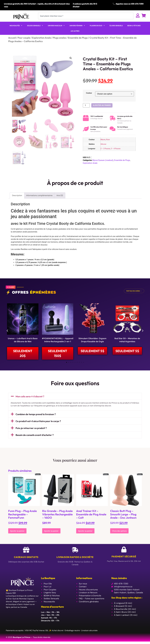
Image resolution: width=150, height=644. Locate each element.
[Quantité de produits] (86, 105)
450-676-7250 (137, 4)
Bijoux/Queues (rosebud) (103, 160)
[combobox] (86, 16)
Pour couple (24, 38)
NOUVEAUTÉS (16, 26)
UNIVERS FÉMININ (77, 26)
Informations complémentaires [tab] (39, 195)
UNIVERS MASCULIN (56, 26)
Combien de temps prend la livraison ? (36, 415)
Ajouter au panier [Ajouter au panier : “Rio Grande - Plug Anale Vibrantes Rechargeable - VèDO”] (51, 532)
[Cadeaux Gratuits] (26, 551)
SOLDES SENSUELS (35, 26)
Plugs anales (59, 38)
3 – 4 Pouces (116, 149)
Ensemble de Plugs (78, 38)
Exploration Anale (42, 38)
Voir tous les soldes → (134, 291)
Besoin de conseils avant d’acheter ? (35, 436)
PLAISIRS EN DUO (97, 26)
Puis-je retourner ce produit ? (31, 429)
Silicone (103, 144)
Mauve (103, 140)
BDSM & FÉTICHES (134, 26)
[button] (71, 58)
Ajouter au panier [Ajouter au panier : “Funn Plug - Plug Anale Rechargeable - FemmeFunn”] (17, 532)
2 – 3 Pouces (105, 149)
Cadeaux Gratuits (26, 558)
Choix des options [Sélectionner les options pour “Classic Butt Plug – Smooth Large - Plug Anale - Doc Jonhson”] (119, 532)
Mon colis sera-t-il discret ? (30, 397)
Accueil (12, 38)
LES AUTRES (75, 31)
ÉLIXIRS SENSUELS (116, 26)
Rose (108, 140)
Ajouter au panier (102, 105)
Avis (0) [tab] (60, 195)
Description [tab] (17, 195)
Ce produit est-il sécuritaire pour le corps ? (38, 422)
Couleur (89, 93)
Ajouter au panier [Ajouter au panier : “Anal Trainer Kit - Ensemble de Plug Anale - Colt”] (85, 532)
